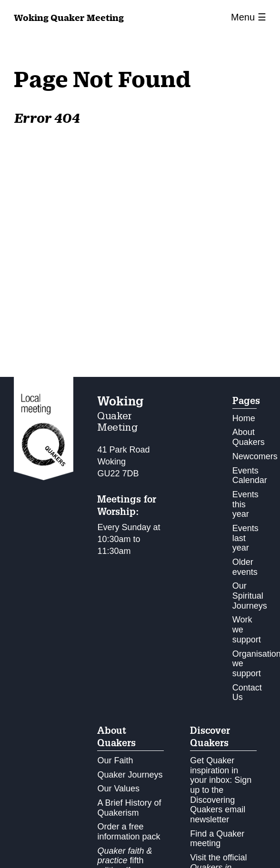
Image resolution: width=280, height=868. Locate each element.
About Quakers (249, 437)
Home (244, 418)
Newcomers (255, 456)
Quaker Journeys (130, 775)
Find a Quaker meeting (217, 839)
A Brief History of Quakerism (129, 808)
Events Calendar (250, 476)
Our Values (118, 789)
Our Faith (115, 760)
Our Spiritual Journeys (250, 596)
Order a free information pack (129, 832)
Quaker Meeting (69, 17)
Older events (245, 567)
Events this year (245, 504)
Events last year (245, 538)
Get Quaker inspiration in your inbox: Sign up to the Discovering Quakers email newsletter (221, 790)
